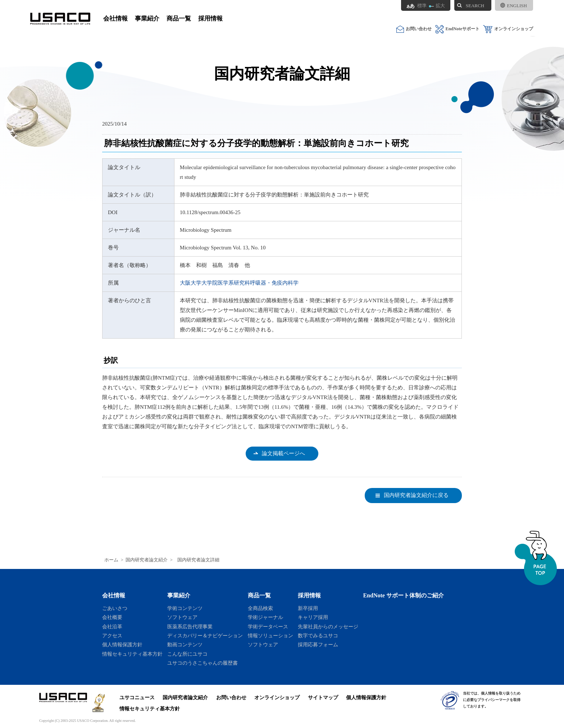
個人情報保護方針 (122, 645)
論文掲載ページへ (283, 453)
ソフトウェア (182, 617)
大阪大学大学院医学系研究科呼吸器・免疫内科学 (239, 283)
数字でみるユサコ (318, 636)
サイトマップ (323, 697)
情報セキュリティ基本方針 (132, 654)
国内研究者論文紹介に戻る (416, 495)
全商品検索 (260, 608)
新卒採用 (308, 608)
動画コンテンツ (185, 645)
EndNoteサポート (457, 29)
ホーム (111, 560)
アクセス (112, 636)
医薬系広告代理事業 (190, 627)
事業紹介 (147, 19)
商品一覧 (179, 19)
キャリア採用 (313, 617)
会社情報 (115, 19)
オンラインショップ (508, 29)
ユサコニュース (137, 697)
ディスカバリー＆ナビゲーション (205, 636)
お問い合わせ (414, 29)
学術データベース (268, 627)
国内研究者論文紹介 (147, 560)
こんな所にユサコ (187, 654)
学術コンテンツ (185, 608)
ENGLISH (514, 6)
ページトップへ (536, 558)
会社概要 (112, 617)
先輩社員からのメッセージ (328, 627)
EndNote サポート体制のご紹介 (403, 595)
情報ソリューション (270, 636)
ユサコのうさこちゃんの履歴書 (203, 663)
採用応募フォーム (318, 645)
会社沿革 (112, 627)
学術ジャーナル (265, 617)
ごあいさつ (115, 608)
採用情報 (210, 19)
